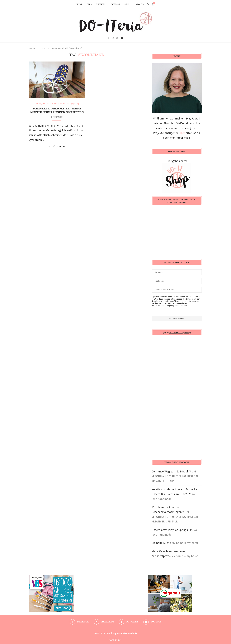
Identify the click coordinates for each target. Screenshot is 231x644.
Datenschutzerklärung (161, 306)
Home (79, 4)
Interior (115, 4)
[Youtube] (122, 38)
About (139, 4)
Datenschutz (131, 633)
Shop (127, 4)
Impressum (118, 633)
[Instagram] (113, 38)
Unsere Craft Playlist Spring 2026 (172, 530)
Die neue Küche (161, 543)
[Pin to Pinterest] (60, 146)
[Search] (148, 4)
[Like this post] (50, 146)
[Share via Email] (64, 146)
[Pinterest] (117, 38)
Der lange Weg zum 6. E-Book (170, 471)
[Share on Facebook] (54, 146)
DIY (88, 4)
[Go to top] (115, 640)
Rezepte (100, 4)
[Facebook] (109, 38)
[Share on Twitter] (57, 146)
